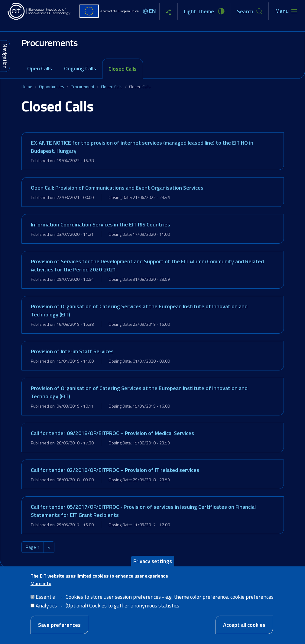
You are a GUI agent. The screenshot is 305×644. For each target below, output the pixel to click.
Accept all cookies (244, 625)
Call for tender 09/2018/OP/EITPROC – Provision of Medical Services (112, 433)
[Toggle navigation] (286, 11)
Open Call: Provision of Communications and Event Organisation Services (117, 188)
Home (27, 87)
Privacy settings (153, 561)
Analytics (46, 606)
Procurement (83, 87)
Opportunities (52, 87)
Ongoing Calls (80, 68)
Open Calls (40, 68)
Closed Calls (123, 69)
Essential (46, 597)
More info (41, 584)
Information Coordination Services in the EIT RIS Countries (101, 224)
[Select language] (150, 11)
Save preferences (59, 625)
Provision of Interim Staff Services (72, 351)
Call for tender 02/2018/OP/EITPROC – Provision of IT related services (115, 470)
